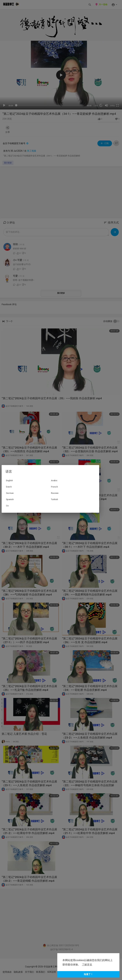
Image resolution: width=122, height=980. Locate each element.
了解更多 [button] (87, 965)
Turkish (54, 499)
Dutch (9, 487)
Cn (7, 506)
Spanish (10, 499)
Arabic (54, 480)
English (9, 480)
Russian (55, 493)
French (54, 487)
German (10, 493)
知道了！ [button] (88, 974)
